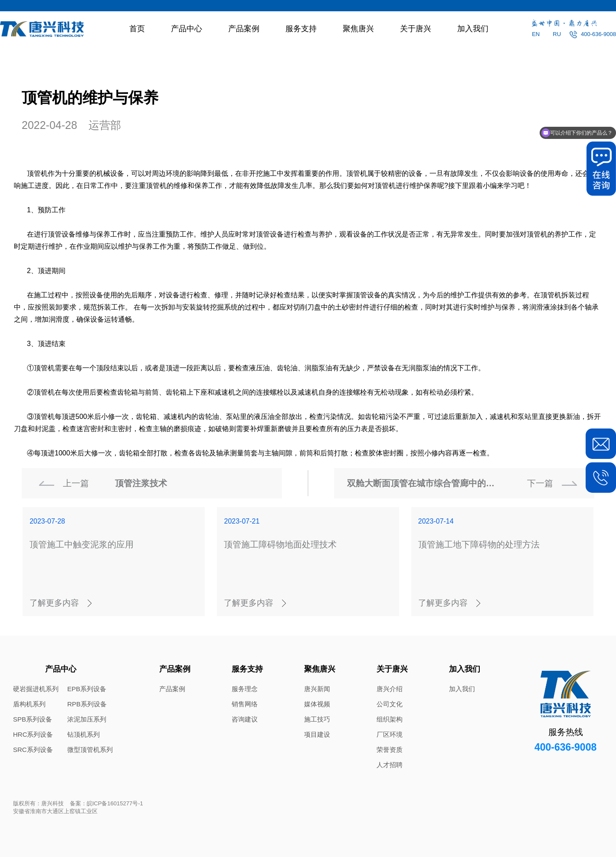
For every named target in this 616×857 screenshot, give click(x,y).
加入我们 (473, 29)
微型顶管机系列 (90, 750)
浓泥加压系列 (87, 719)
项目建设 (317, 734)
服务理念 (245, 689)
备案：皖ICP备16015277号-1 (106, 803)
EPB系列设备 (87, 689)
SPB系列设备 (33, 719)
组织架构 (390, 719)
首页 (137, 29)
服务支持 (301, 29)
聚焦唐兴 (358, 29)
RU (557, 34)
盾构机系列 (29, 704)
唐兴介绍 (390, 689)
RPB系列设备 (87, 704)
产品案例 (244, 29)
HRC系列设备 (33, 734)
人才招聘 (390, 765)
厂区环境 (390, 734)
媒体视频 (317, 704)
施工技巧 (317, 719)
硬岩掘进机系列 (36, 689)
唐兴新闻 (317, 689)
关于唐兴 (416, 29)
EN (536, 34)
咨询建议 (245, 719)
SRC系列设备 (33, 750)
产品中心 (187, 29)
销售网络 (245, 704)
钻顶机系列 (84, 734)
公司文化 (390, 704)
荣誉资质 (390, 750)
